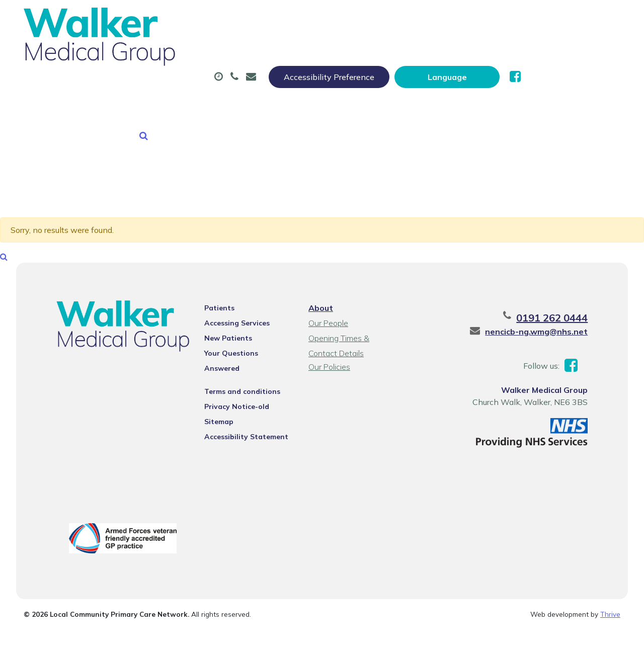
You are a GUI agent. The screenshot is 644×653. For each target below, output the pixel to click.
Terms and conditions (238, 352)
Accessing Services (233, 296)
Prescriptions (332, 50)
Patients (215, 281)
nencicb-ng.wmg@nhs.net (546, 305)
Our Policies (329, 340)
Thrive (610, 589)
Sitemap (215, 382)
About (158, 50)
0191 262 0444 (561, 291)
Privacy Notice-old (233, 367)
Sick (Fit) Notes (425, 50)
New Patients (166, 85)
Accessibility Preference (429, 19)
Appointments (241, 50)
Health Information (274, 85)
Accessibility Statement (242, 397)
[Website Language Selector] (547, 19)
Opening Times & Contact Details (354, 313)
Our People (328, 296)
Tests (503, 50)
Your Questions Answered (246, 326)
